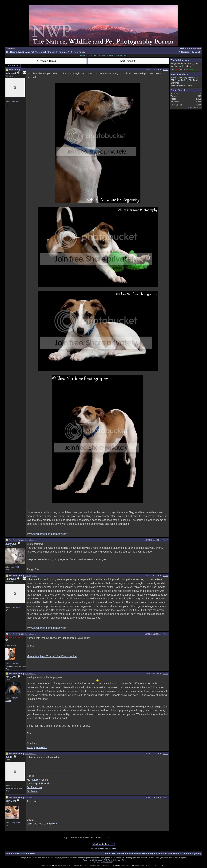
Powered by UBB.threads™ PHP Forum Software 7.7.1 (103, 860)
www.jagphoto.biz (37, 747)
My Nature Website (38, 780)
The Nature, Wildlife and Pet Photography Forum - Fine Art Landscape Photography (159, 853)
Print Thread (13, 66)
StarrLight (11, 801)
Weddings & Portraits (39, 784)
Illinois (8, 570)
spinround (11, 73)
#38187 (166, 797)
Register (184, 52)
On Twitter (33, 791)
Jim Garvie (11, 677)
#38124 (166, 754)
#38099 (166, 576)
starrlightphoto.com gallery (42, 824)
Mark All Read (28, 853)
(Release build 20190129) (103, 862)
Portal (83, 55)
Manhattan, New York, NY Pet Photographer (52, 656)
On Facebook (34, 787)
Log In (196, 52)
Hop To (67, 838)
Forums (63, 52)
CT (7, 104)
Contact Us (109, 853)
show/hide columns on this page (103, 848)
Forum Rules (12, 853)
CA (7, 825)
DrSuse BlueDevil (190, 80)
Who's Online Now (180, 60)
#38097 (166, 540)
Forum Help (122, 55)
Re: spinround (31, 540)
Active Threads (106, 55)
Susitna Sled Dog (179, 77)
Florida (8, 701)
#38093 (166, 70)
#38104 (166, 674)
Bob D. (9, 757)
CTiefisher (175, 80)
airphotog (175, 83)
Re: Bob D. (30, 797)
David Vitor (193, 77)
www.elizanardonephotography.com (47, 534)
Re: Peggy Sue (31, 576)
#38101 (166, 634)
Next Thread (128, 61)
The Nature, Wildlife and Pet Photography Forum (30, 52)
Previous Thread (46, 61)
